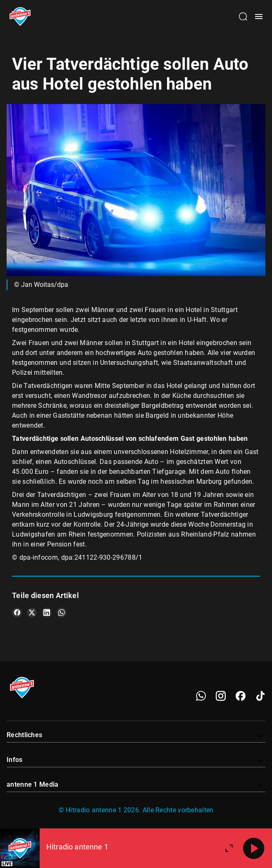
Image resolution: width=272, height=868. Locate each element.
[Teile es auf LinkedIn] (47, 613)
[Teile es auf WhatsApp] (62, 613)
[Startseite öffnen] (20, 17)
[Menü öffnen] (259, 17)
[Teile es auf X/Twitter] (32, 613)
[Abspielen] (254, 848)
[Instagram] (221, 696)
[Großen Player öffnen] (229, 848)
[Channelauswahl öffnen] (243, 17)
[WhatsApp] (201, 696)
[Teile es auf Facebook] (17, 613)
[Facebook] (241, 696)
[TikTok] (260, 696)
